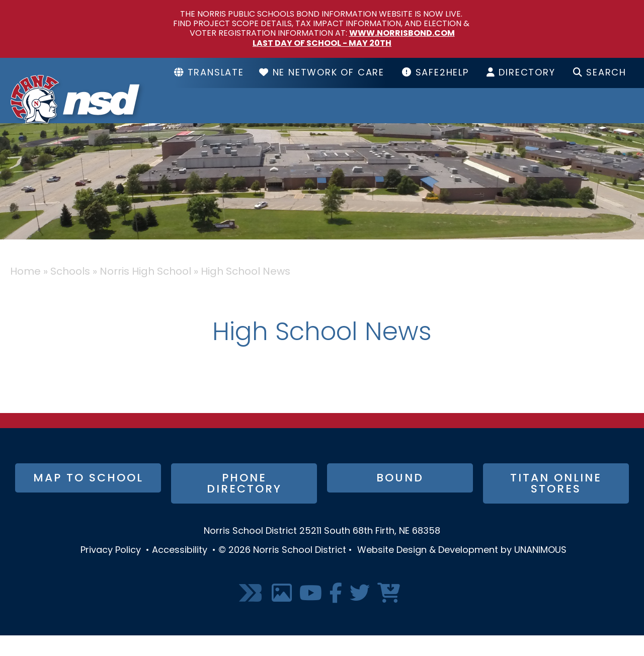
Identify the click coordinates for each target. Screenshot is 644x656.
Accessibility (180, 571)
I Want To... (585, 116)
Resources (462, 116)
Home (25, 292)
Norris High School (145, 292)
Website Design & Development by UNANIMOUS (462, 571)
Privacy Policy (111, 571)
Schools (349, 116)
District (249, 116)
